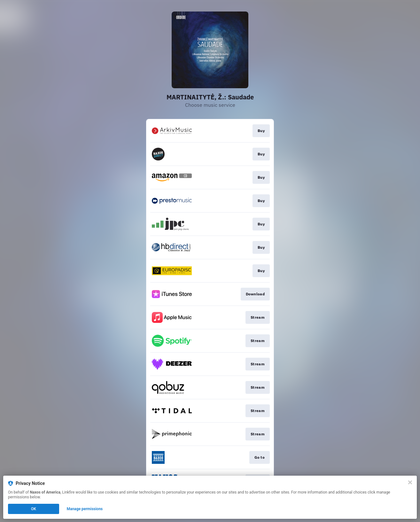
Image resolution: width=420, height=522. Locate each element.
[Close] (410, 482)
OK (34, 509)
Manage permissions (85, 509)
